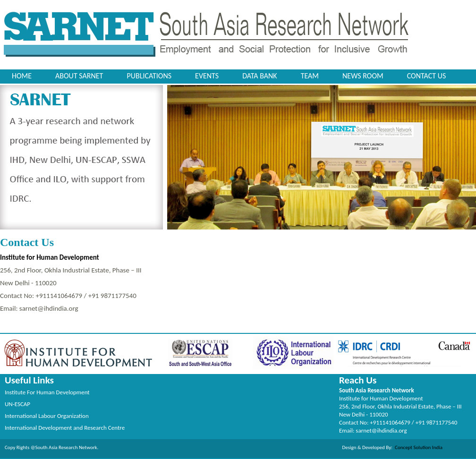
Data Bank (259, 76)
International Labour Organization (47, 416)
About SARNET (79, 76)
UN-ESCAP (17, 404)
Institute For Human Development (47, 392)
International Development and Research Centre (65, 428)
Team (310, 76)
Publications (149, 76)
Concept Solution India (417, 447)
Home (22, 76)
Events (207, 76)
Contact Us (427, 76)
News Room (363, 76)
